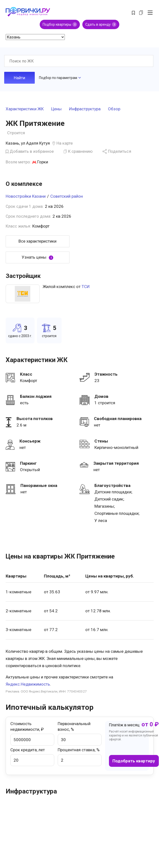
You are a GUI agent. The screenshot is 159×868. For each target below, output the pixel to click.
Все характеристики (37, 241)
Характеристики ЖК (25, 109)
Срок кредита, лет (32, 757)
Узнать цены (37, 257)
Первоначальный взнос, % (80, 733)
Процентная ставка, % (80, 757)
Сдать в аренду (101, 24)
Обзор (114, 109)
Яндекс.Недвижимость (28, 684)
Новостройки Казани (26, 196)
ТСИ (86, 286)
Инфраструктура (85, 109)
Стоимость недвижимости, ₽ (32, 733)
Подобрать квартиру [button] (134, 761)
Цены (56, 109)
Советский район (67, 196)
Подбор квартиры (60, 24)
